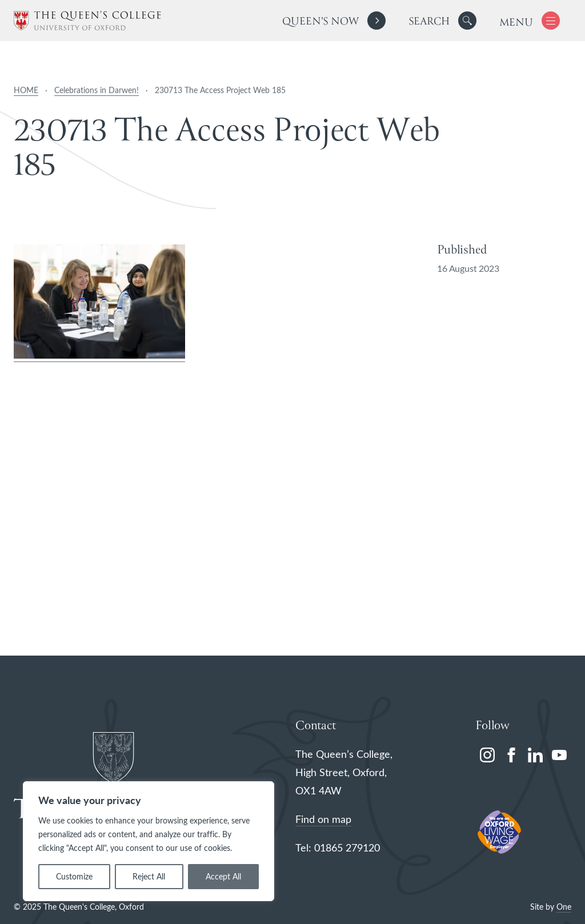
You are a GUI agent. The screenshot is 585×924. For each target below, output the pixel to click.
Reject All (149, 876)
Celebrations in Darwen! (97, 90)
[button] (467, 21)
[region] (149, 841)
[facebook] (511, 755)
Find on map (323, 819)
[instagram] (487, 755)
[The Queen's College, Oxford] (87, 21)
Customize (74, 876)
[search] (442, 21)
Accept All (223, 876)
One (564, 907)
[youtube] (559, 755)
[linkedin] (535, 755)
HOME (26, 90)
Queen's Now (320, 22)
